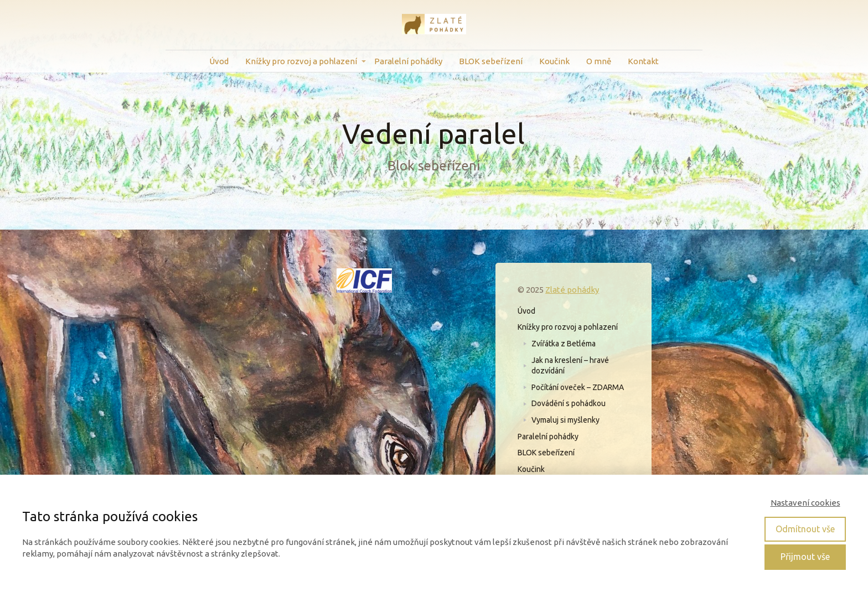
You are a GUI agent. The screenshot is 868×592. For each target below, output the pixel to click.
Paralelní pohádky (408, 61)
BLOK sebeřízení (491, 61)
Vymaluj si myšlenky (565, 420)
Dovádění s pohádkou (569, 403)
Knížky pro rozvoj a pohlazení (301, 61)
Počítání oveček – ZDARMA (578, 387)
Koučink (554, 61)
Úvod (219, 61)
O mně (599, 61)
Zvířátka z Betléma (564, 344)
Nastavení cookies (805, 503)
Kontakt (643, 61)
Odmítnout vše (805, 529)
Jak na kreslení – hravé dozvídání (570, 366)
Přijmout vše (805, 557)
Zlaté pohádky (572, 290)
